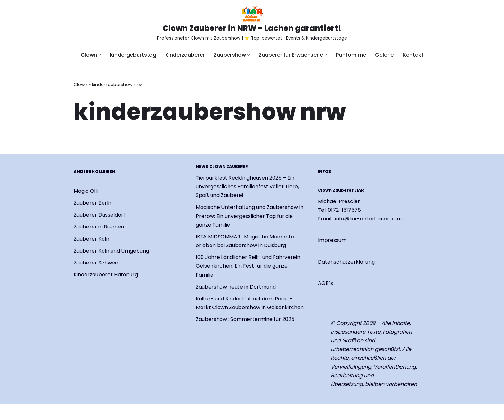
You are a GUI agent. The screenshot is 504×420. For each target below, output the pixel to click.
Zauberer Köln (91, 239)
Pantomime (351, 55)
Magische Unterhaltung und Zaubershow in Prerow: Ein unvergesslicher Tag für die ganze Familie (250, 216)
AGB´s (325, 284)
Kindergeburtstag (133, 55)
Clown (81, 85)
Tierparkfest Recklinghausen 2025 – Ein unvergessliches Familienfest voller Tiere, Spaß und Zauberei (247, 187)
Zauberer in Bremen (99, 227)
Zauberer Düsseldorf (99, 215)
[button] (100, 55)
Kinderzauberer (185, 55)
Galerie (384, 55)
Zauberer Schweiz (96, 263)
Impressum (332, 240)
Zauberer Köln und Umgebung (111, 251)
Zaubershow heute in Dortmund (236, 287)
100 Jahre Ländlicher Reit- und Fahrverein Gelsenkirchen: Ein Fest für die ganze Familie (248, 266)
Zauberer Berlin (93, 203)
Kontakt (413, 55)
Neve (80, 412)
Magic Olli (86, 191)
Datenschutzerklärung (346, 262)
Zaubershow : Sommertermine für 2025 (245, 320)
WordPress (149, 412)
